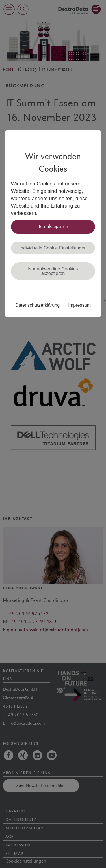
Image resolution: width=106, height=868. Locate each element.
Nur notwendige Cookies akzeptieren (53, 271)
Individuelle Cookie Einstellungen (53, 248)
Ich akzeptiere (53, 226)
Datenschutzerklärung (37, 305)
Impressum (79, 305)
